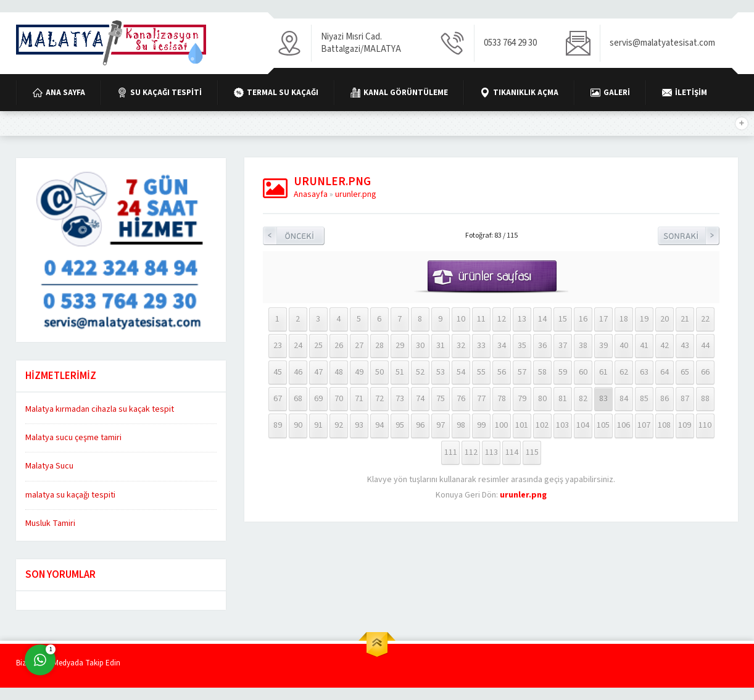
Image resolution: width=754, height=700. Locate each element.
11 (481, 319)
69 (318, 399)
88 (705, 399)
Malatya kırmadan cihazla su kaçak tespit (100, 409)
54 (461, 372)
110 (705, 425)
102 (542, 425)
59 (563, 372)
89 (278, 425)
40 (624, 346)
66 (705, 372)
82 (583, 399)
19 (644, 319)
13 (522, 319)
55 (481, 372)
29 (400, 346)
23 (278, 346)
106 (623, 425)
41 (644, 346)
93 (359, 425)
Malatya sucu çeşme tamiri (73, 438)
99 (481, 425)
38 (583, 346)
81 (563, 399)
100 (501, 425)
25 (318, 346)
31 (441, 346)
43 (685, 346)
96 (420, 425)
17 (603, 319)
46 (298, 372)
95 (400, 425)
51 (400, 372)
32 (461, 346)
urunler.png (356, 194)
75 (441, 399)
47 (318, 372)
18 (624, 319)
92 (339, 425)
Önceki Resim (294, 236)
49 (359, 372)
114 (512, 452)
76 (461, 399)
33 (481, 346)
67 (278, 399)
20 (665, 319)
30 (420, 346)
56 (502, 372)
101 (522, 425)
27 (359, 346)
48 (339, 372)
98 (461, 425)
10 (461, 319)
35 (522, 346)
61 (603, 372)
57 (522, 372)
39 (603, 346)
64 (665, 372)
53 (441, 372)
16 (583, 319)
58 (542, 372)
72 (379, 399)
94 (379, 425)
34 (502, 346)
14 (542, 319)
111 (451, 452)
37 (563, 346)
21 (685, 319)
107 (644, 425)
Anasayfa (311, 194)
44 (705, 346)
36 (542, 346)
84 (624, 399)
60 (583, 372)
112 (471, 452)
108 (664, 425)
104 (583, 425)
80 (542, 399)
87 (685, 399)
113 (491, 452)
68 (298, 399)
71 (359, 399)
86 (665, 399)
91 (318, 425)
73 (400, 399)
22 (705, 319)
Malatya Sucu (49, 466)
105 (603, 425)
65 (685, 372)
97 (441, 425)
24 (298, 346)
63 (644, 372)
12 (502, 319)
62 (624, 372)
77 (481, 399)
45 (278, 372)
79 (522, 399)
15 (563, 319)
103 (562, 425)
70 (339, 399)
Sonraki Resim (689, 236)
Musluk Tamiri (50, 523)
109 (685, 425)
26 (339, 346)
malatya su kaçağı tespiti (70, 495)
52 (420, 372)
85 (644, 399)
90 (298, 425)
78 (502, 399)
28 (379, 346)
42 (665, 346)
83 (603, 399)
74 (420, 399)
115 (532, 452)
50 (379, 372)
